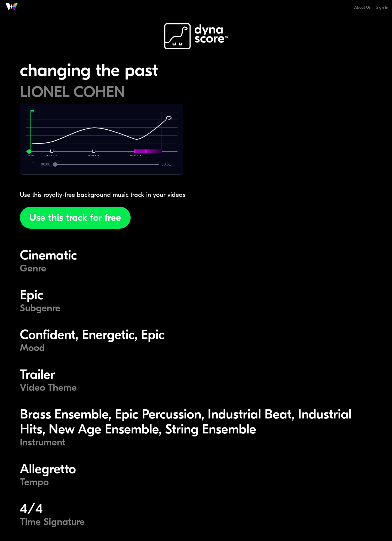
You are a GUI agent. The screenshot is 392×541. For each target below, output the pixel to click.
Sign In (382, 7)
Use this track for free (75, 218)
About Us (362, 7)
